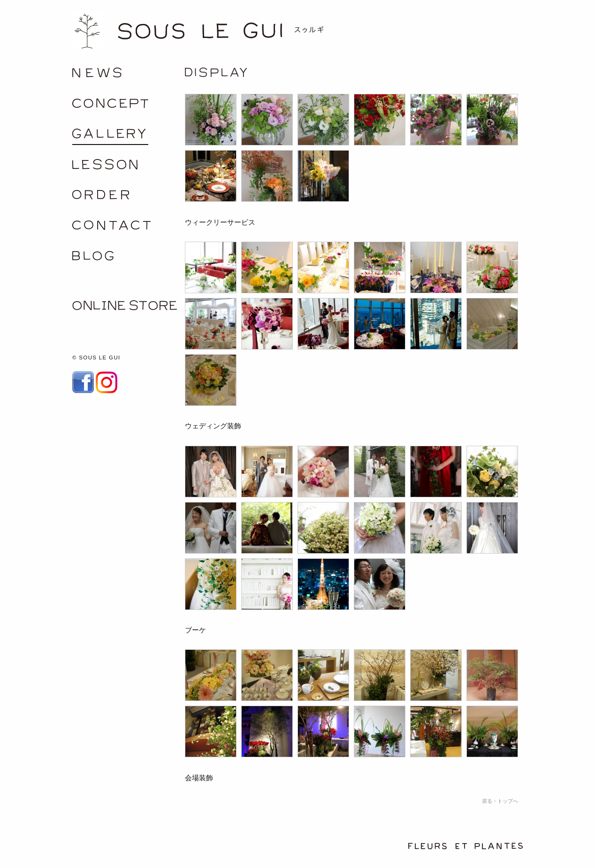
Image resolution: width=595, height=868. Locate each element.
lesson (129, 167)
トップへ (508, 801)
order (129, 198)
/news (129, 76)
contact (129, 228)
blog (129, 259)
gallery (129, 137)
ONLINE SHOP (129, 308)
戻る (487, 801)
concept (129, 106)
